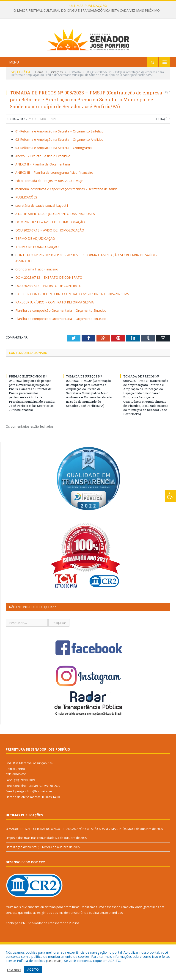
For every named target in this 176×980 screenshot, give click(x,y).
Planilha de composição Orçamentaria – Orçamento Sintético (61, 333)
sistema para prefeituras (62, 930)
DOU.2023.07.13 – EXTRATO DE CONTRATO (48, 308)
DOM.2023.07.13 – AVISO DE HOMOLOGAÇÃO (50, 245)
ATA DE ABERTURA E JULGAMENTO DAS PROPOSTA (55, 236)
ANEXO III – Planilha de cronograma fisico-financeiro (54, 195)
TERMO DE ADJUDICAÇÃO (35, 261)
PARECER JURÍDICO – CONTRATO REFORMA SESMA (55, 325)
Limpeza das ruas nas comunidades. (31, 861)
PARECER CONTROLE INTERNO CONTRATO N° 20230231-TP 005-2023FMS (72, 317)
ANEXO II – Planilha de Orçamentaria (43, 187)
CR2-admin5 (19, 142)
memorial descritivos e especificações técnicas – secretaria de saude (66, 212)
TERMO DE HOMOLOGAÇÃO (37, 269)
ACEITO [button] (33, 969)
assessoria (113, 930)
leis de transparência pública (79, 935)
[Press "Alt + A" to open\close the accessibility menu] (170, 496)
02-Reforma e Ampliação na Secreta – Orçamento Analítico (59, 162)
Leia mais (54, 961)
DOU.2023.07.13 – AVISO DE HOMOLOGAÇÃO (50, 253)
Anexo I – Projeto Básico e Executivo (43, 179)
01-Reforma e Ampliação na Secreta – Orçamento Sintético (59, 154)
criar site (34, 930)
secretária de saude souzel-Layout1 (42, 228)
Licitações (163, 142)
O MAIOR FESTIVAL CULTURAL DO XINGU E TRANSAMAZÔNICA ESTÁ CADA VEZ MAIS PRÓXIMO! (87, 11)
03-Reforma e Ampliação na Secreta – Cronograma (54, 170)
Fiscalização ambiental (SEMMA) (28, 870)
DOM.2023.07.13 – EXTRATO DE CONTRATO (49, 300)
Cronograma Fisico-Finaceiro (37, 292)
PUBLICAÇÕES (26, 220)
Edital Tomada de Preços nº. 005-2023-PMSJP (49, 203)
